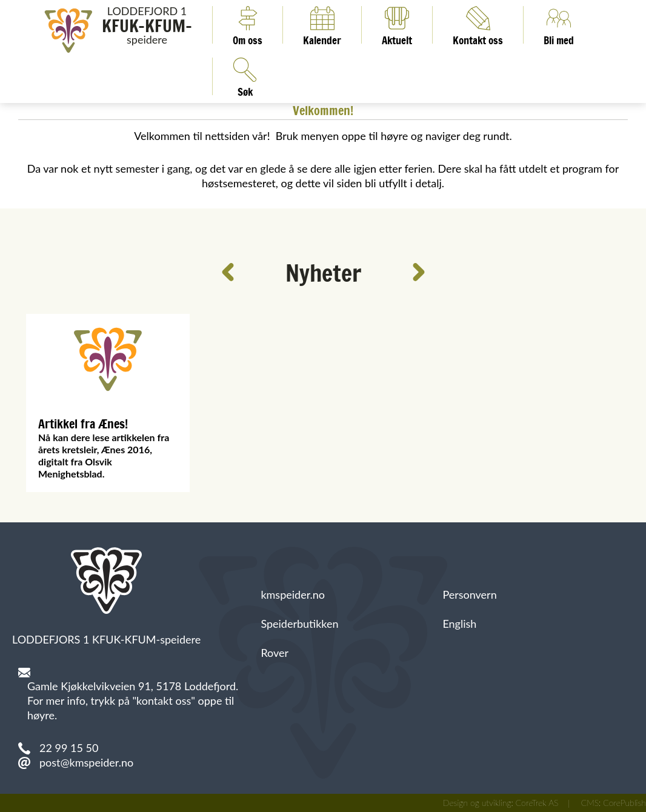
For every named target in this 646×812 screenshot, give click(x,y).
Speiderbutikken (299, 624)
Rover (275, 653)
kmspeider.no (293, 594)
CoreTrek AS (537, 803)
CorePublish (624, 803)
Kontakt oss (478, 25)
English (459, 624)
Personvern (469, 594)
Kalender (322, 25)
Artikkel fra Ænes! (83, 424)
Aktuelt (397, 25)
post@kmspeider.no (86, 762)
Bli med (559, 25)
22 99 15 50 (69, 748)
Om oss (248, 25)
